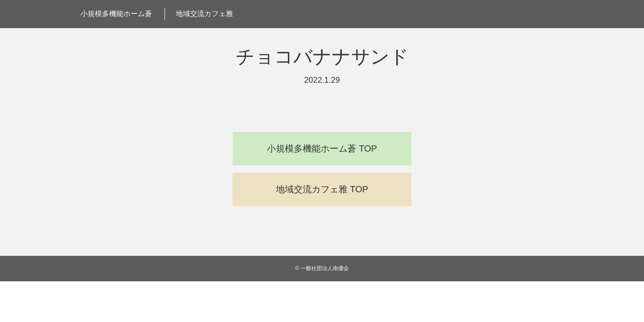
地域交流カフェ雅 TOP (322, 189)
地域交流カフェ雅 (204, 14)
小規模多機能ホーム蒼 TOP (322, 148)
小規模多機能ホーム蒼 (116, 14)
